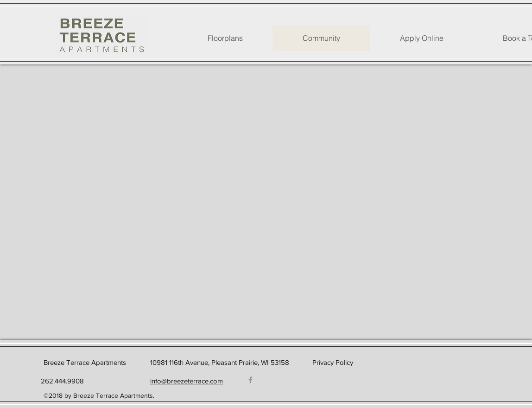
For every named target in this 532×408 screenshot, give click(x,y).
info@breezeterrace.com (187, 381)
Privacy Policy (333, 362)
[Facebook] (250, 380)
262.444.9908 (61, 381)
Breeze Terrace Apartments (85, 362)
